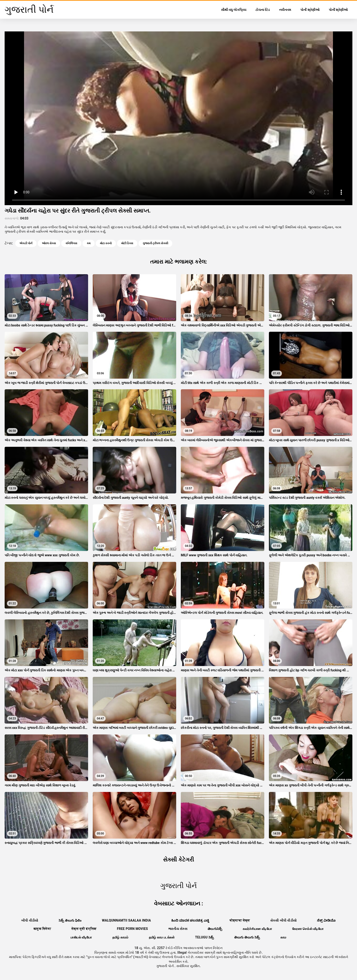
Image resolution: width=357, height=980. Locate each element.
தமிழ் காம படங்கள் (162, 937)
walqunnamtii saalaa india (126, 920)
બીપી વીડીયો (30, 920)
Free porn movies (132, 929)
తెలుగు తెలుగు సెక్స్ (247, 937)
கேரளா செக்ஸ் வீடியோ (308, 929)
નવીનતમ (285, 10)
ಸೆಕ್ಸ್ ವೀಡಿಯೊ (326, 920)
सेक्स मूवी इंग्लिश (84, 929)
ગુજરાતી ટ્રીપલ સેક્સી (155, 243)
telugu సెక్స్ (205, 937)
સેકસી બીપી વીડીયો (283, 920)
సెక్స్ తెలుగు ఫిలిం (70, 920)
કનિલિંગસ (71, 243)
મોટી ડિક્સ (127, 243)
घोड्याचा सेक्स (240, 920)
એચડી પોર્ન (26, 243)
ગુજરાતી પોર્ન (165, 966)
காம (283, 937)
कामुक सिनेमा (42, 929)
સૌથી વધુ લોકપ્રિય (234, 10)
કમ (89, 243)
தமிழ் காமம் (120, 937)
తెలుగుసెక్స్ (215, 929)
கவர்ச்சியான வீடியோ (257, 929)
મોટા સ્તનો (106, 243)
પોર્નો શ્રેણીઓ (310, 10)
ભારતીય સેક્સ (178, 929)
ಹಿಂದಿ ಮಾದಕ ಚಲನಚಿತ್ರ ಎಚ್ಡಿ (190, 920)
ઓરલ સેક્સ (49, 243)
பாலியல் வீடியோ (81, 937)
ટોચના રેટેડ (263, 10)
